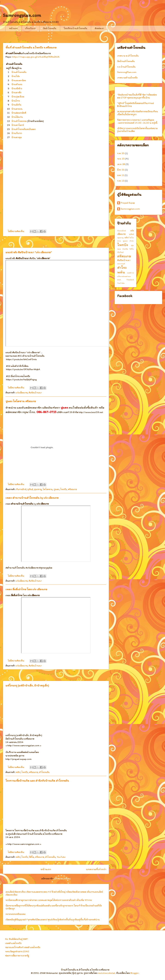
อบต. (119, 280)
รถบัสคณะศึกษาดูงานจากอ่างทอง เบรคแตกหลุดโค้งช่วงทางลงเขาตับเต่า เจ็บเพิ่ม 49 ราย (49, 900)
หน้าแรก (13, 28)
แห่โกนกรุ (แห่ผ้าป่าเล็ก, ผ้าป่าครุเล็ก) (27, 685)
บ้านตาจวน (17, 109)
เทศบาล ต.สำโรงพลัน (128, 56)
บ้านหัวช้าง (17, 89)
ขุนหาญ (38, 489)
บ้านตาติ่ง (16, 92)
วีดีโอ (32, 857)
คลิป (18, 772)
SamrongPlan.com (127, 72)
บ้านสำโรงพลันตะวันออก (24, 129)
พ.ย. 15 (121, 159)
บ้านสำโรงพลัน (19, 72)
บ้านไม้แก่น (17, 117)
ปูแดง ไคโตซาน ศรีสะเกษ (21, 401)
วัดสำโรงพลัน (50, 28)
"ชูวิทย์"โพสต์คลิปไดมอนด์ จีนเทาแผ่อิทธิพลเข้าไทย (136, 105)
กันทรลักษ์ (21, 489)
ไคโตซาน (48, 489)
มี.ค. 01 (121, 170)
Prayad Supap (128, 203)
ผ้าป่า (132, 241)
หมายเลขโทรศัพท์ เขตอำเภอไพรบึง (23, 947)
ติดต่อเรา (99, 28)
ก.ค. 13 (121, 181)
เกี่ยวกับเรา (30, 28)
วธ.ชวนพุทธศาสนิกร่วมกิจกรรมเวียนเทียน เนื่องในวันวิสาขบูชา (138, 113)
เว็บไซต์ (120, 252)
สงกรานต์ (121, 264)
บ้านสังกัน (16, 105)
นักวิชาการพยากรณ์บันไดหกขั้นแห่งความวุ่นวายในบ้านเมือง (137, 130)
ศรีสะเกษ (72, 489)
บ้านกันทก (17, 133)
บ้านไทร (16, 101)
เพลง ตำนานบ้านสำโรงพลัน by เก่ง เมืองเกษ (32, 498)
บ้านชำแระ (17, 84)
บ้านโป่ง (16, 76)
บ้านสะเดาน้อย (19, 80)
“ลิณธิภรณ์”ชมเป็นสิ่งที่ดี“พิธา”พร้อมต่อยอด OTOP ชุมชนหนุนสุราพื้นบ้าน (137, 96)
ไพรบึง (64, 489)
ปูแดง (56, 489)
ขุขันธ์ (30, 489)
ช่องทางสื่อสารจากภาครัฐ (17, 956)
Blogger (135, 973)
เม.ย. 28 (121, 164)
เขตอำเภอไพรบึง (13, 943)
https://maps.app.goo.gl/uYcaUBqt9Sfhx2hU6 (36, 57)
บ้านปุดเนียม (18, 97)
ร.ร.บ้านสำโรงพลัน (126, 67)
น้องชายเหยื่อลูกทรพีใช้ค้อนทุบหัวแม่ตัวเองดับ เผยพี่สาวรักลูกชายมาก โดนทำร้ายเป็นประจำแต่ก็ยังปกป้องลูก (54, 907)
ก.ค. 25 (121, 153)
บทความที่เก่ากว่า (96, 869)
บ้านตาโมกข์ (18, 125)
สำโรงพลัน (44, 772)
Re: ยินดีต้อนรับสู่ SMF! (16, 939)
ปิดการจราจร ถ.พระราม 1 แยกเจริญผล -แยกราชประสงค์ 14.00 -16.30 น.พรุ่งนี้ (137, 121)
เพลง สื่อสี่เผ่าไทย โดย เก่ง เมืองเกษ (26, 589)
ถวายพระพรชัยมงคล (15, 914)
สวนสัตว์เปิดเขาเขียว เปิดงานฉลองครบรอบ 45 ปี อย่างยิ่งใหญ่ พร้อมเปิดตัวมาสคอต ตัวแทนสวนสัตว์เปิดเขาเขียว (54, 893)
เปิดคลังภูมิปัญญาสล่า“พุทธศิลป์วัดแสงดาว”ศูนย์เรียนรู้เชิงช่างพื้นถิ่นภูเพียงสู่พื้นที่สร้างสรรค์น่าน (53, 920)
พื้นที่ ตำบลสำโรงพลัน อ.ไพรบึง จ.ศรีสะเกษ (31, 47)
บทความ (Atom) (63, 879)
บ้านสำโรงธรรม (19, 121)
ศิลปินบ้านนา (35, 393)
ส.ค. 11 (121, 175)
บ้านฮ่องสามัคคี (19, 113)
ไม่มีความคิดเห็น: (16, 231)
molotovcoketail (107, 973)
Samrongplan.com (130, 209)
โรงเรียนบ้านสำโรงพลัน (76, 28)
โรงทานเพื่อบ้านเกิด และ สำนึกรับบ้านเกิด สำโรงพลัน (37, 781)
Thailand (130, 280)
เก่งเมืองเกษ (22, 393)
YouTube (61, 857)
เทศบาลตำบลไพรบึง (127, 78)
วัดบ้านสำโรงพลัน (126, 61)
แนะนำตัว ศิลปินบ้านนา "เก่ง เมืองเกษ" (29, 252)
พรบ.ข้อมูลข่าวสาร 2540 (17, 951)
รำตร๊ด (125, 249)
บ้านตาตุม (17, 137)
